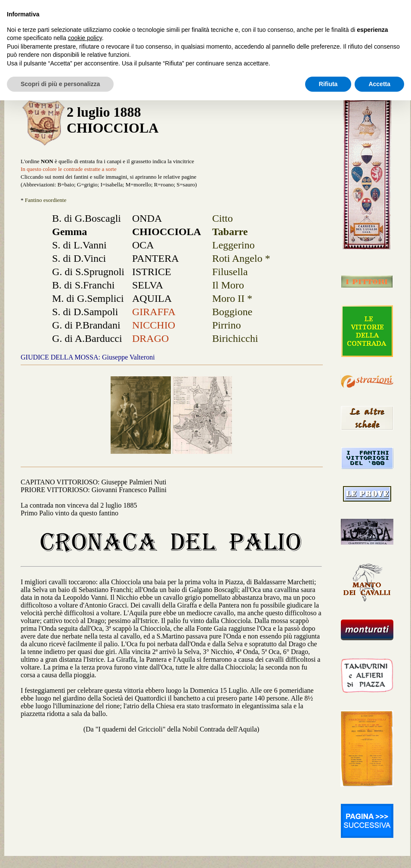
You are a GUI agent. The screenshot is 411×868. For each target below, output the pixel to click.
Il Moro (228, 285)
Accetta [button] (379, 84)
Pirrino (227, 325)
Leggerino (233, 245)
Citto (222, 218)
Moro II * (232, 298)
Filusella (230, 272)
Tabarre (230, 232)
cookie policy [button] (85, 38)
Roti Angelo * (241, 258)
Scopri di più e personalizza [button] (60, 84)
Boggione (232, 312)
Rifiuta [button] (328, 84)
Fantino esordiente (46, 200)
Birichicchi (235, 338)
